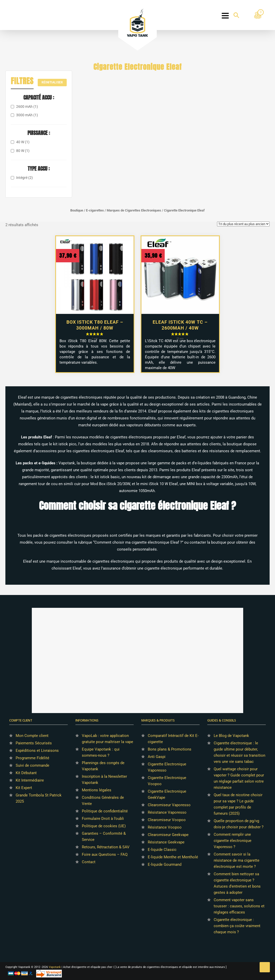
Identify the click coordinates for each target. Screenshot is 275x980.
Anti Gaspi (157, 757)
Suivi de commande (32, 765)
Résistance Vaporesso (167, 812)
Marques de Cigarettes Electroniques (134, 210)
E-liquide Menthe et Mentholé (173, 857)
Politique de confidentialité (105, 811)
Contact (89, 862)
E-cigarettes (95, 210)
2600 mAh (27, 107)
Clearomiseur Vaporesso (169, 805)
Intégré (24, 178)
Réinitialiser (52, 82)
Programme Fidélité (32, 758)
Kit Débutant (26, 773)
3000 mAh (27, 115)
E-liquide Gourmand (165, 864)
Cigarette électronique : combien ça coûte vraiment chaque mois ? (237, 926)
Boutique (77, 210)
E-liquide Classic (162, 850)
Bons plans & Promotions (170, 749)
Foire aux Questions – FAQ (105, 854)
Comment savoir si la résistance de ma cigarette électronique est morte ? (237, 860)
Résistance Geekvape (166, 842)
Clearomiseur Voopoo (167, 820)
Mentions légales (97, 790)
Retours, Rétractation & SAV (106, 847)
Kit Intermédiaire (30, 780)
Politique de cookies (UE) (104, 826)
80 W (23, 151)
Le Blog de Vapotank (231, 736)
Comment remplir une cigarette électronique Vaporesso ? (233, 841)
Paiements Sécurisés (34, 743)
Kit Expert (24, 788)
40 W (23, 142)
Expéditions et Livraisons (37, 751)
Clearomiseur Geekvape (168, 835)
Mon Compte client (32, 736)
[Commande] (243, 224)
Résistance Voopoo (165, 827)
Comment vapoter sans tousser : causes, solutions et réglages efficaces (239, 906)
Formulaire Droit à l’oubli (103, 819)
